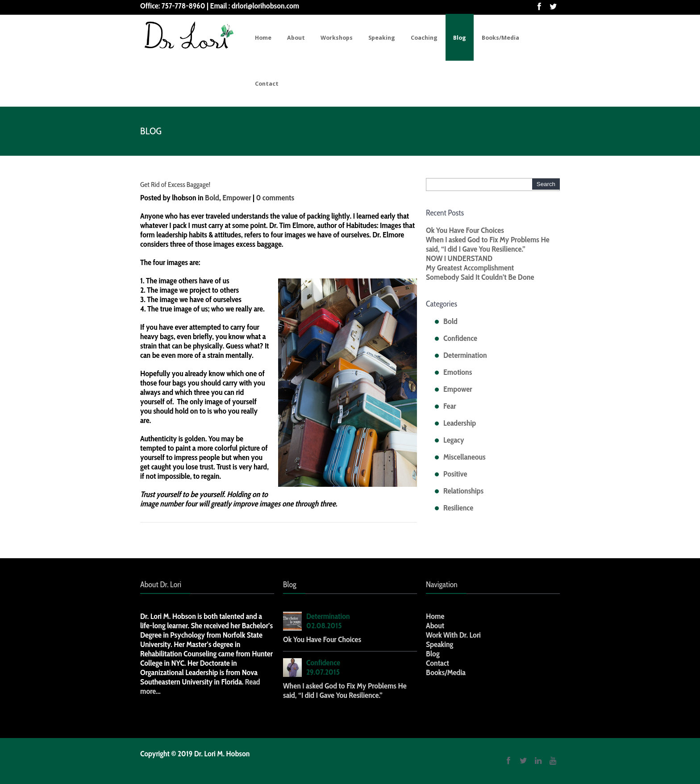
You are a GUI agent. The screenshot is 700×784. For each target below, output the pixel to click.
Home (263, 38)
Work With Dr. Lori (453, 635)
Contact (267, 84)
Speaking (382, 38)
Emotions (458, 372)
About (296, 38)
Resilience (458, 508)
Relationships (463, 491)
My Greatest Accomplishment (470, 268)
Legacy (454, 440)
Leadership (460, 423)
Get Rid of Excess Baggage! (175, 185)
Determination (465, 355)
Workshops (337, 38)
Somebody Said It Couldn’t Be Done (480, 277)
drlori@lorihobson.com (266, 6)
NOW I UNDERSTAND (459, 258)
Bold (212, 198)
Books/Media (500, 38)
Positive (455, 474)
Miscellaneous (465, 457)
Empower (237, 198)
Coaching (424, 38)
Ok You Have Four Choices (465, 230)
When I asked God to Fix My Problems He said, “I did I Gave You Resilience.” (488, 244)
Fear (450, 406)
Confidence (460, 338)
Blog (460, 38)
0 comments (275, 198)
